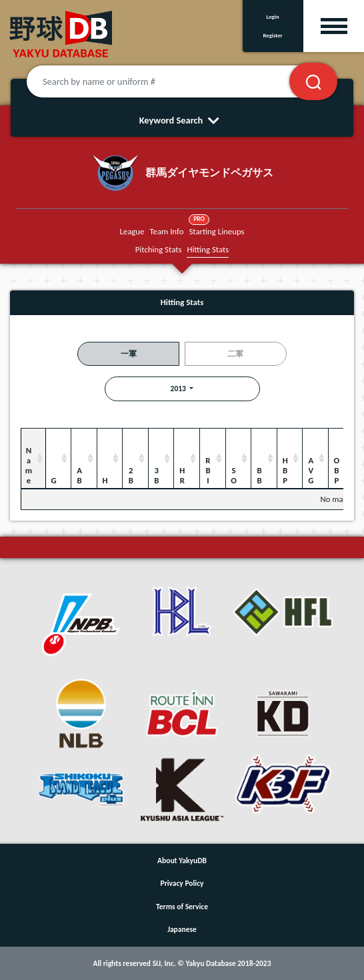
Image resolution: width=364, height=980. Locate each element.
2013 (179, 389)
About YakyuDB (182, 861)
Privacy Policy (182, 883)
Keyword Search (182, 120)
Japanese (182, 929)
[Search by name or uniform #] (174, 81)
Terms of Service (182, 907)
